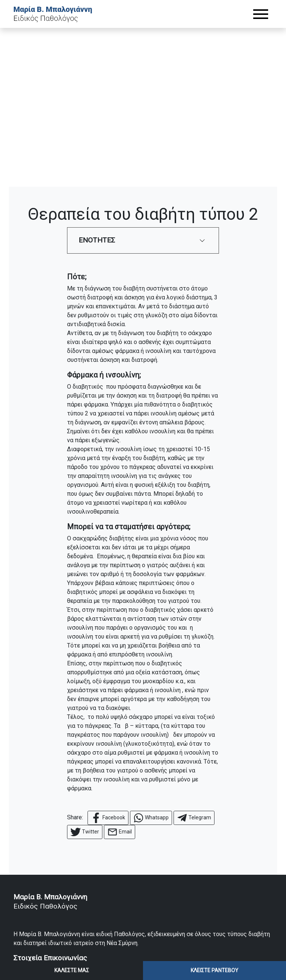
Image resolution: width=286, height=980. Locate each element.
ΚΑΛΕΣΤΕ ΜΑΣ (72, 970)
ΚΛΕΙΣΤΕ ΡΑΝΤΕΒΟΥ (214, 970)
